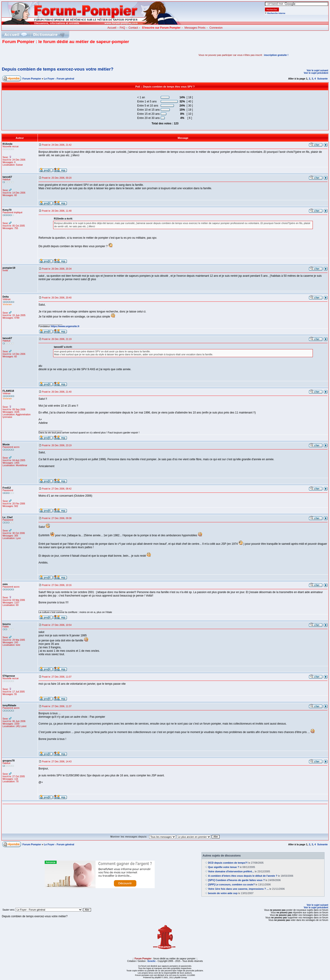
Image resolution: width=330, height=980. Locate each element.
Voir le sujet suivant (317, 70)
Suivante (322, 79)
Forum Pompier (32, 79)
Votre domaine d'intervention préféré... (231, 871)
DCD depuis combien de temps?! (228, 863)
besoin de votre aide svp (223, 893)
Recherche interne (276, 13)
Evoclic (152, 961)
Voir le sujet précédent (316, 73)
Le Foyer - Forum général (59, 79)
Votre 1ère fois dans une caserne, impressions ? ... (238, 889)
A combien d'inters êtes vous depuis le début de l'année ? (243, 876)
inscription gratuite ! (276, 55)
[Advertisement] (56, 55)
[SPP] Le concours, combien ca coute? (231, 884)
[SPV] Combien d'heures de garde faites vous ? (236, 880)
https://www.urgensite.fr (65, 326)
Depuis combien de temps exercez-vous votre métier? (58, 69)
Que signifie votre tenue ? (224, 867)
